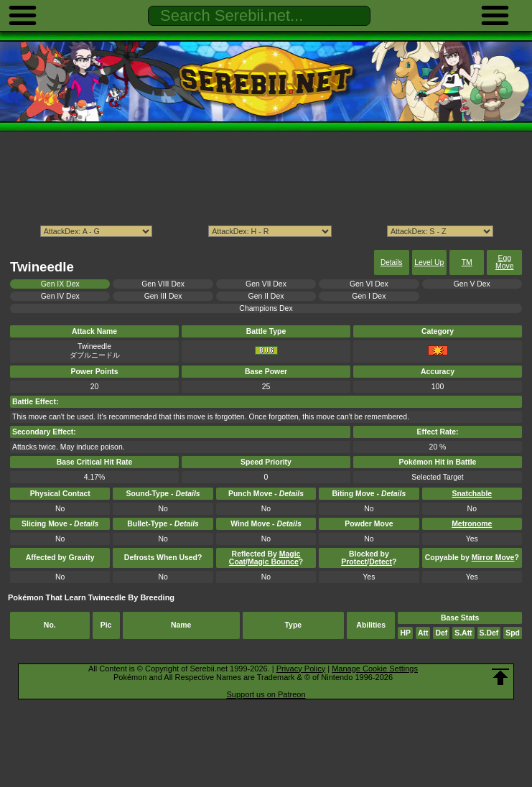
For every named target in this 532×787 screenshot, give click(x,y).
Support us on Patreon (266, 694)
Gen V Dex (472, 284)
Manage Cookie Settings (375, 669)
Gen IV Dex (60, 296)
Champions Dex (266, 308)
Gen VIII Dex (163, 284)
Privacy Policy (301, 669)
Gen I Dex (369, 296)
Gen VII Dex (266, 284)
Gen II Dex (266, 296)
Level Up (429, 262)
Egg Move (505, 262)
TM (467, 262)
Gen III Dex (163, 296)
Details (392, 262)
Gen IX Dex (60, 284)
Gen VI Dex (369, 284)
